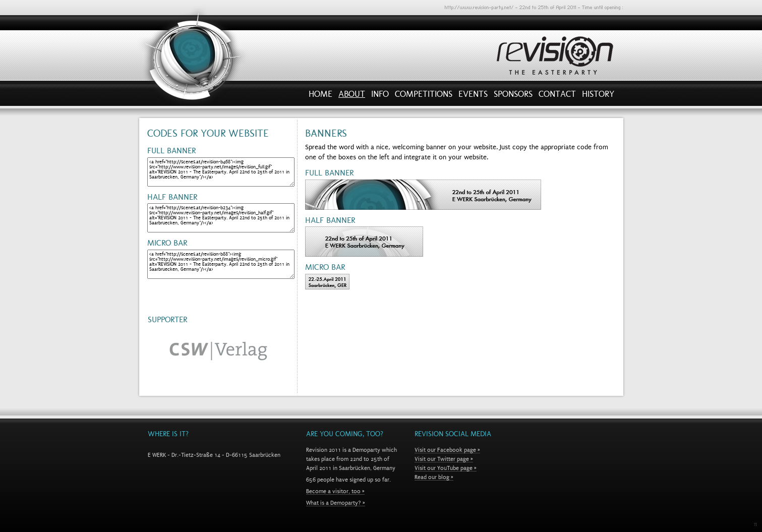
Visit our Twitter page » (444, 459)
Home (320, 96)
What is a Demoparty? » (336, 503)
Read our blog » (434, 477)
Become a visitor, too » (335, 491)
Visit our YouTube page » (446, 468)
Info (380, 96)
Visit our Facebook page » (447, 450)
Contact (557, 96)
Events (473, 96)
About (352, 96)
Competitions (424, 96)
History (598, 96)
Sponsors (513, 96)
